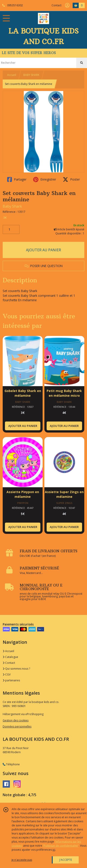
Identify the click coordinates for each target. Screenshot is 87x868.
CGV (7, 674)
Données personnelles (17, 726)
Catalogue (10, 657)
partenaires (11, 680)
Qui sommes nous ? (16, 669)
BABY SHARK (31, 75)
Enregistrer (45, 179)
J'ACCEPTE (66, 860)
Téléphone (11, 764)
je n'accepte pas (22, 860)
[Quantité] (11, 229)
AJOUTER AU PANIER (43, 250)
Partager (17, 179)
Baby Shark (12, 206)
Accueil (12, 75)
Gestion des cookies (16, 720)
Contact (57, 5)
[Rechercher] (82, 63)
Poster (71, 179)
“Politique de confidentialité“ (61, 846)
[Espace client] (67, 5)
